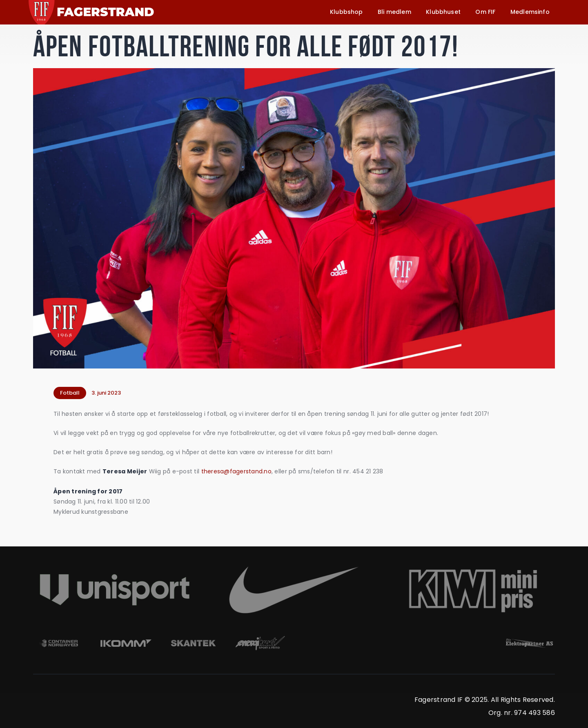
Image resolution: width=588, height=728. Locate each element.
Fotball (70, 393)
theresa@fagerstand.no (236, 471)
